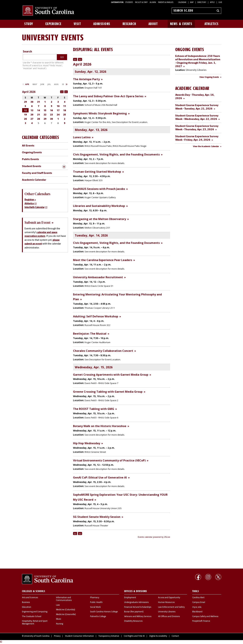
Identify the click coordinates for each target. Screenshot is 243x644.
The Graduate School (32, 617)
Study (29, 24)
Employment (130, 598)
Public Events (30, 159)
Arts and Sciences (30, 598)
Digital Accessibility (158, 636)
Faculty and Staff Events (37, 173)
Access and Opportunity (169, 598)
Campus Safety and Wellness (205, 617)
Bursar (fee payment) (134, 612)
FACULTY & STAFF (141, 2)
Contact (175, 636)
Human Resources (166, 602)
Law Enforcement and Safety (171, 607)
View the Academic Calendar (206, 147)
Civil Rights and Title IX (134, 636)
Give (220, 2)
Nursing (60, 624)
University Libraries (167, 612)
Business (26, 602)
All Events (28, 146)
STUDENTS (129, 2)
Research (129, 24)
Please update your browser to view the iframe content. (122, 298)
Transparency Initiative (109, 636)
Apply (212, 2)
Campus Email (199, 602)
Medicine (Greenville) (66, 615)
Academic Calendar (34, 180)
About (153, 24)
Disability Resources (133, 621)
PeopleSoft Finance (201, 621)
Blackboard (197, 612)
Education (27, 607)
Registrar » (30, 200)
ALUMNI (153, 2)
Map (192, 2)
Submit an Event (37, 223)
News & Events (181, 24)
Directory (202, 2)
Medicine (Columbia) (66, 610)
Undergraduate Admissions (136, 602)
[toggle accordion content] (64, 167)
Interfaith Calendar (35, 207)
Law (58, 605)
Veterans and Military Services (138, 617)
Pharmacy (95, 598)
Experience (53, 24)
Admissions (102, 24)
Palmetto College (98, 617)
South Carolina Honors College (104, 612)
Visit (77, 24)
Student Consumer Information (79, 636)
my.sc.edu (197, 607)
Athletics (212, 24)
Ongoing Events (32, 153)
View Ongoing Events (209, 77)
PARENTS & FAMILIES (166, 2)
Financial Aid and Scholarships (138, 607)
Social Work (95, 607)
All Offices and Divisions (169, 617)
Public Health (96, 602)
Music (59, 619)
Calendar (182, 2)
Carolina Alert (198, 598)
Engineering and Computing (35, 612)
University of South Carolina (37, 636)
